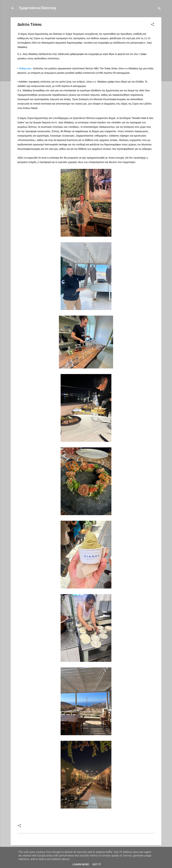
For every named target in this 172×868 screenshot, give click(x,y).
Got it (97, 864)
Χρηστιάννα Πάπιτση (37, 8)
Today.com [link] (25, 68)
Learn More (81, 864)
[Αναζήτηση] (159, 9)
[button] (153, 25)
